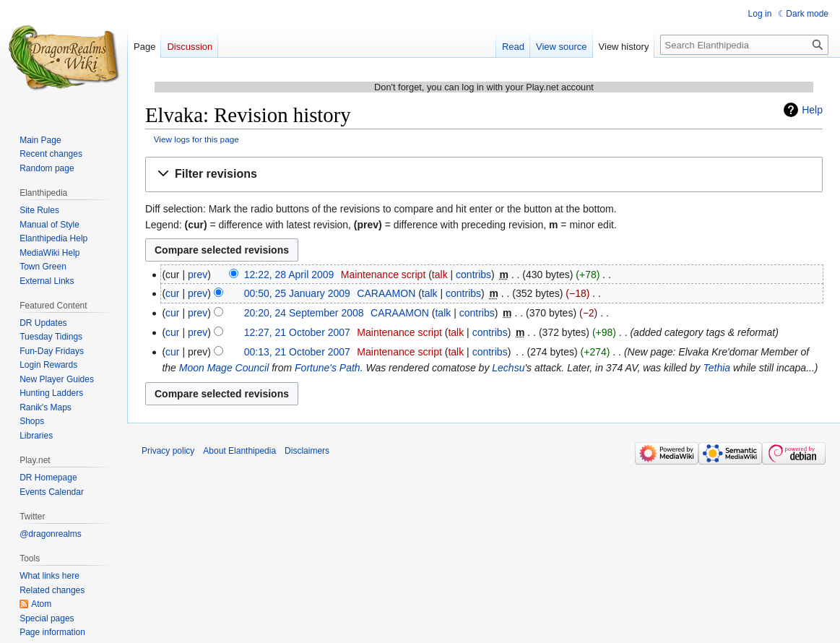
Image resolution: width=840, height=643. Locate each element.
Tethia (716, 368)
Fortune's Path (328, 368)
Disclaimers (307, 451)
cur (172, 293)
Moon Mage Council (224, 368)
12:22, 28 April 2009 (289, 275)
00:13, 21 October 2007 (297, 352)
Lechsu (508, 368)
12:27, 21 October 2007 (297, 332)
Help (812, 110)
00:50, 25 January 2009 (297, 293)
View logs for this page (196, 139)
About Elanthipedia (239, 451)
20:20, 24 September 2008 (304, 313)
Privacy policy (168, 451)
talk (440, 275)
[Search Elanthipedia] (744, 45)
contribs (473, 275)
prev (198, 275)
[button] (484, 174)
